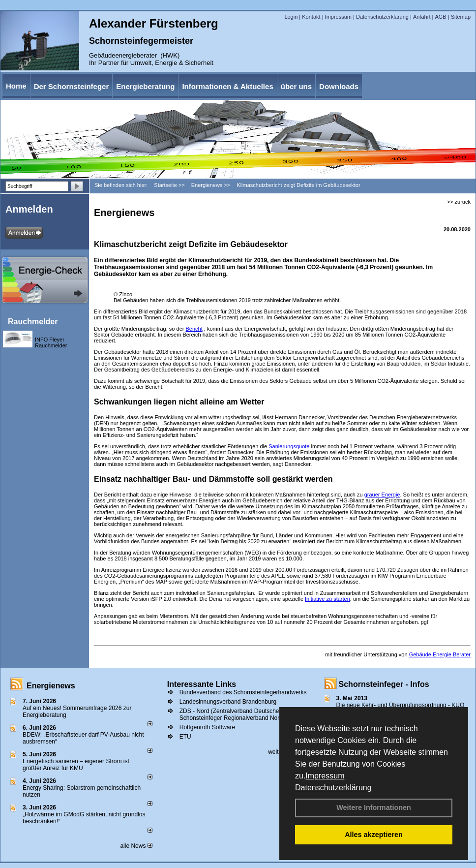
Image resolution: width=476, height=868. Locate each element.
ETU (185, 737)
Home (16, 86)
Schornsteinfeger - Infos (384, 684)
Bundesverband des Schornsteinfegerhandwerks (243, 692)
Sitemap (461, 17)
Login (291, 17)
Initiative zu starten (327, 599)
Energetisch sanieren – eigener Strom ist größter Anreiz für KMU (76, 765)
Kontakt (311, 17)
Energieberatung (145, 86)
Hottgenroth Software (207, 727)
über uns (296, 86)
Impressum (325, 776)
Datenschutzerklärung (333, 788)
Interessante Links (202, 684)
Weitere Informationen (374, 807)
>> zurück (459, 202)
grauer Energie (382, 495)
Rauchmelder (33, 322)
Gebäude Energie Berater (440, 654)
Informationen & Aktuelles (227, 86)
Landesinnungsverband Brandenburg (228, 702)
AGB (440, 17)
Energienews (51, 686)
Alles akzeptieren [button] (374, 835)
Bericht (194, 329)
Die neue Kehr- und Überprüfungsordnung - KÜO (401, 705)
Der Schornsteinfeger (72, 86)
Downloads (339, 86)
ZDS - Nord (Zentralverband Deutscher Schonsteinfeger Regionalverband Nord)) (233, 714)
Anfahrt (422, 17)
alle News (136, 846)
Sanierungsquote (289, 446)
